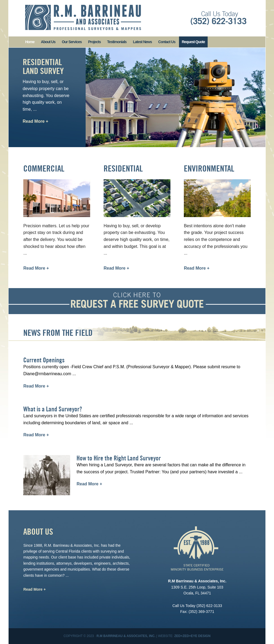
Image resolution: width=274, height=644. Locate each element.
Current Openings (44, 360)
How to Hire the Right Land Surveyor (119, 458)
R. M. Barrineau (83, 17)
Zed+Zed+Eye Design (192, 636)
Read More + (36, 121)
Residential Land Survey (43, 66)
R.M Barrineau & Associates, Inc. (126, 636)
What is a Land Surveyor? (53, 409)
